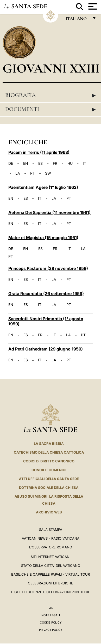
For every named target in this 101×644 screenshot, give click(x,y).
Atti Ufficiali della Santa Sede (49, 479)
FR (55, 163)
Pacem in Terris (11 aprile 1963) (39, 152)
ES (40, 163)
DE (11, 163)
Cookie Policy (51, 622)
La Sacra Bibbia (49, 443)
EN (26, 163)
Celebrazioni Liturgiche (51, 583)
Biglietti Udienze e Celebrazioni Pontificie (51, 592)
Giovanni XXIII (51, 68)
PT (33, 173)
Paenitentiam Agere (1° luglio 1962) (43, 187)
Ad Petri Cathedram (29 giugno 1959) (46, 349)
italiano (77, 20)
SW (48, 173)
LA (18, 173)
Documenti (51, 109)
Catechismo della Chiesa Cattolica (49, 452)
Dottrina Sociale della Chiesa (49, 488)
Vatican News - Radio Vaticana (51, 538)
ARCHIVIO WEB (49, 512)
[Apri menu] (92, 6)
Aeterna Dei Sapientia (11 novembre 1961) (49, 212)
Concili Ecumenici (49, 470)
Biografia (51, 95)
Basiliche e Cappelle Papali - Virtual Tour (51, 574)
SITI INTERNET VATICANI (51, 557)
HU (70, 163)
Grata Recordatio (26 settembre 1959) (46, 294)
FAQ (51, 608)
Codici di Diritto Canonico (49, 461)
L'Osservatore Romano (51, 547)
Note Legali (51, 615)
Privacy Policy (51, 630)
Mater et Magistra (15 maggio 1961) (43, 238)
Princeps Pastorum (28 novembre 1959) (48, 268)
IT (84, 163)
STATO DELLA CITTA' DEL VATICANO (51, 566)
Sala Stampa (51, 529)
